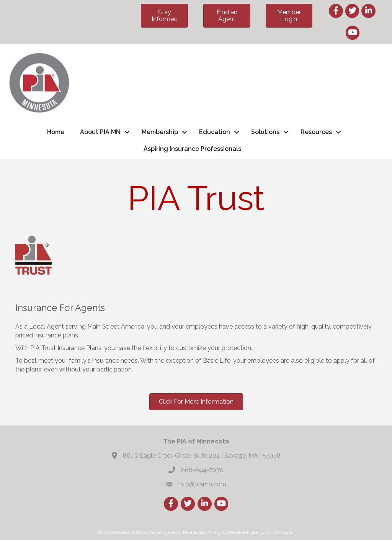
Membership (160, 132)
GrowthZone (279, 532)
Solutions (265, 132)
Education (215, 132)
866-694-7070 (202, 470)
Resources (316, 132)
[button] (165, 16)
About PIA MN (100, 132)
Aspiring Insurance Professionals (192, 149)
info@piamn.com (202, 484)
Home (56, 132)
